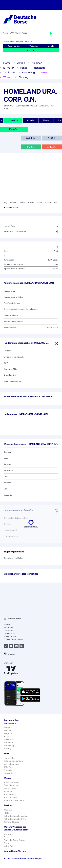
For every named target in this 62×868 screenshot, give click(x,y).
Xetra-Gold (9, 846)
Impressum (9, 627)
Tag (6, 202)
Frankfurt (14, 129)
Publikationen (10, 797)
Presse (7, 837)
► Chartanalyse (11, 207)
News (45, 72)
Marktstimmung (11, 764)
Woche (13, 202)
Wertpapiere (10, 788)
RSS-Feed (8, 767)
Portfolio (51, 46)
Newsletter (9, 42)
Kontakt (19, 42)
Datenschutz (9, 633)
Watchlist (33, 46)
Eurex (6, 843)
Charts (31, 120)
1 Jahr (40, 202)
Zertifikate (9, 72)
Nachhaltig (28, 72)
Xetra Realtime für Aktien (16, 816)
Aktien (21, 63)
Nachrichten (9, 758)
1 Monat (22, 202)
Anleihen (37, 63)
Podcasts (8, 770)
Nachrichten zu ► (28, 396)
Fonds (24, 68)
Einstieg (23, 77)
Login (30, 50)
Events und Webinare (14, 800)
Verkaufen (52, 147)
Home (7, 63)
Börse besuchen (11, 782)
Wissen (8, 77)
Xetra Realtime (14, 46)
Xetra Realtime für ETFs (15, 819)
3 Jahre (48, 202)
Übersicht (13, 120)
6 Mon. (31, 202)
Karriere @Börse (11, 822)
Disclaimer (8, 630)
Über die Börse (11, 785)
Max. (56, 202)
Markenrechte (10, 636)
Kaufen (31, 147)
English (28, 42)
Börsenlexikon (10, 795)
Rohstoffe (40, 68)
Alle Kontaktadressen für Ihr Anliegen (23, 859)
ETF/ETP (9, 68)
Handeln (8, 792)
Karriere (8, 834)
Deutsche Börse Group (14, 840)
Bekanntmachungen (13, 761)
